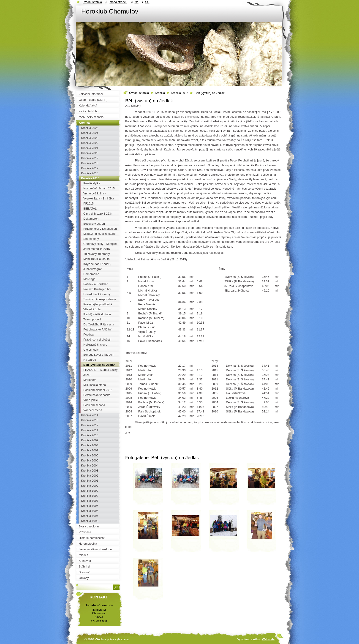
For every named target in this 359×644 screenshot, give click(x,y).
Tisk (147, 2)
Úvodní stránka (139, 93)
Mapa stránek (119, 2)
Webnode (268, 639)
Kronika (160, 93)
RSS (137, 2)
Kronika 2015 (180, 93)
